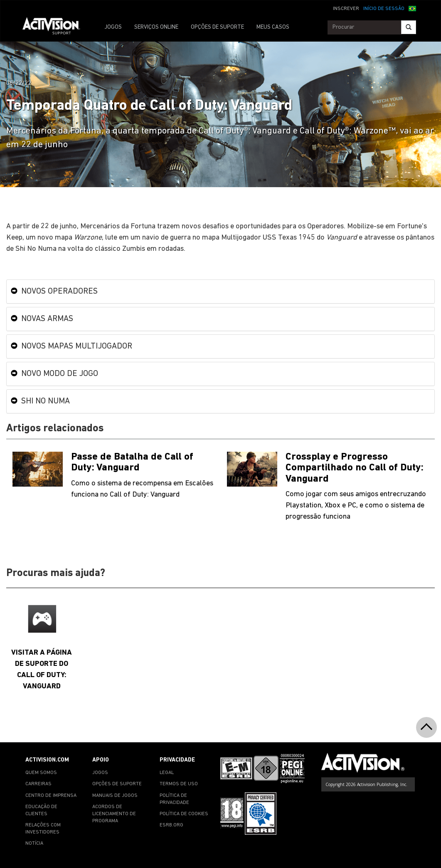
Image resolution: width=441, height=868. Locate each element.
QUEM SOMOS (41, 773)
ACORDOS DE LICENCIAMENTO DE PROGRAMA (114, 814)
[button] (412, 8)
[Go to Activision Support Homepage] (55, 27)
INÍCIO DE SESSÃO (384, 9)
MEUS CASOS (273, 27)
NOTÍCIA (34, 843)
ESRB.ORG (171, 825)
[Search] (409, 27)
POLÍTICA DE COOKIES (184, 814)
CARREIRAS (38, 784)
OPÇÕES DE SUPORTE (217, 27)
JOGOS (113, 27)
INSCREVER (346, 9)
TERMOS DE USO (179, 784)
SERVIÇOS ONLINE (156, 27)
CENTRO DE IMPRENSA (51, 796)
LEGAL (167, 773)
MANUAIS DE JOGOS (115, 796)
